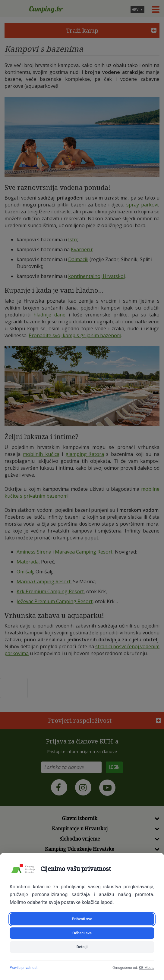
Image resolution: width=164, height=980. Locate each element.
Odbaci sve (82, 933)
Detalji (82, 947)
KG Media (147, 968)
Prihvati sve (82, 919)
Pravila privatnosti (24, 968)
